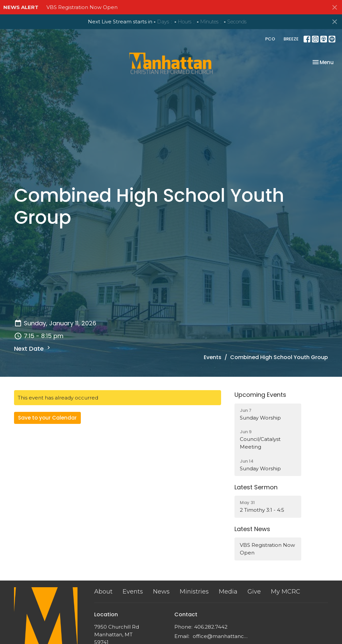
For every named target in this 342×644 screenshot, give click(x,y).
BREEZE (291, 39)
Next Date (33, 349)
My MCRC (286, 592)
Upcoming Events (260, 395)
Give (254, 592)
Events (213, 357)
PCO (270, 39)
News (161, 592)
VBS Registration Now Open (82, 7)
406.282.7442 (211, 627)
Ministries (194, 592)
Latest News (252, 529)
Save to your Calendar (47, 418)
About (103, 592)
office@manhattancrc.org (220, 636)
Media (228, 592)
